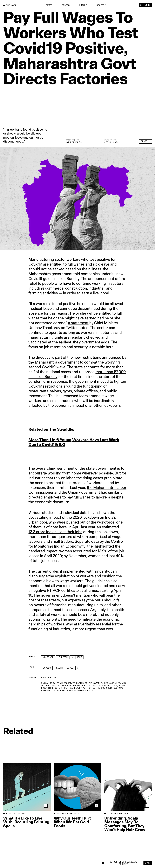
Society (101, 5)
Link (79, 657)
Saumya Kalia (74, 142)
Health (59, 668)
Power (49, 5)
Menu (147, 5)
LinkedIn (63, 657)
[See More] (78, 668)
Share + (145, 141)
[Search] (141, 5)
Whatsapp (48, 657)
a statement (78, 323)
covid (70, 668)
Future (83, 5)
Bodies (66, 5)
